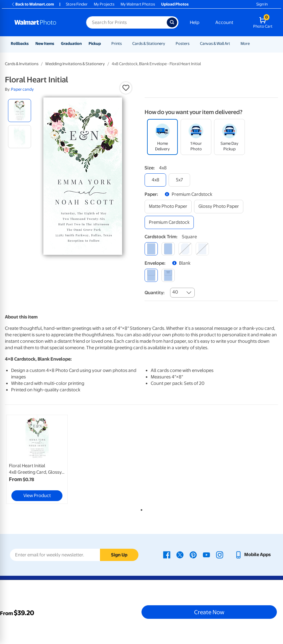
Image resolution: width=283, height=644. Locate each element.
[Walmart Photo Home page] (44, 22)
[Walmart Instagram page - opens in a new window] (220, 555)
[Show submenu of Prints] (125, 43)
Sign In (262, 4)
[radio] (20, 111)
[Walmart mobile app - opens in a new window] (253, 555)
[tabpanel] (50, 459)
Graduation (71, 43)
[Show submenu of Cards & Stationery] (168, 43)
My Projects (104, 4)
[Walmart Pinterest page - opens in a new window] (193, 555)
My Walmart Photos (138, 4)
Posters (183, 43)
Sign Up (119, 555)
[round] (168, 249)
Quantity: (155, 293)
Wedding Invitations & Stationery (75, 64)
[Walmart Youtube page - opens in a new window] (206, 555)
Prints (117, 43)
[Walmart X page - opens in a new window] (180, 555)
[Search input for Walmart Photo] (126, 22)
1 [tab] (140, 509)
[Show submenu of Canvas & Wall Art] (233, 43)
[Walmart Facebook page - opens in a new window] (167, 555)
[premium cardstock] (169, 222)
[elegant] (185, 249)
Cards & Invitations (22, 64)
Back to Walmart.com (32, 4)
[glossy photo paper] (219, 206)
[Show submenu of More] (253, 43)
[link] (37, 459)
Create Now (209, 612)
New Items (45, 43)
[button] (126, 88)
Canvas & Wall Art (215, 43)
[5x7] (179, 180)
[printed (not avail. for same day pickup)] (168, 275)
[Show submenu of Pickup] (104, 43)
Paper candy (22, 89)
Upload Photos (175, 4)
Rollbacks (20, 43)
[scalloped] (202, 249)
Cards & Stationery (149, 43)
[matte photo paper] (168, 206)
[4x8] (155, 180)
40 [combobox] (175, 292)
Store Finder (77, 4)
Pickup (95, 43)
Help (195, 22)
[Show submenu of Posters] (192, 43)
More (245, 43)
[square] (151, 249)
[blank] (151, 275)
